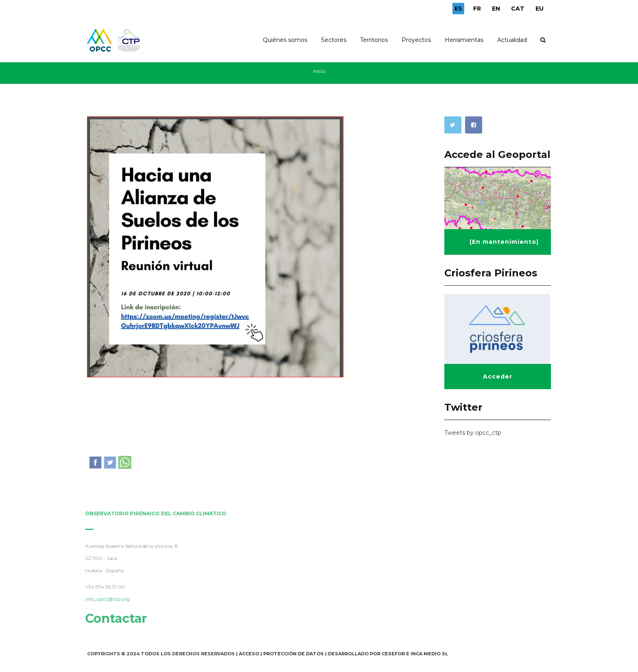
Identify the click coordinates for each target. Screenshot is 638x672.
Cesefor (393, 654)
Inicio (319, 71)
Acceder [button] (498, 376)
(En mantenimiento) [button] (504, 242)
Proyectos (416, 40)
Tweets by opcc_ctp (473, 433)
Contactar (114, 618)
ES (458, 9)
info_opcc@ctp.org (106, 599)
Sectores (334, 40)
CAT (518, 9)
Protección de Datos (294, 654)
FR (477, 9)
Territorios (374, 40)
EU (540, 9)
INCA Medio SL (429, 654)
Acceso (249, 654)
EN (496, 9)
